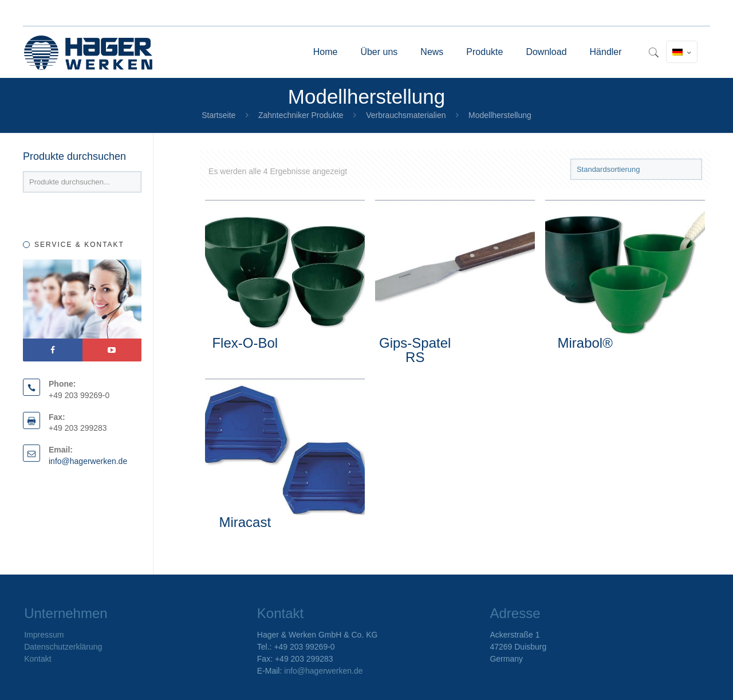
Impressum (44, 635)
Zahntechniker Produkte (301, 115)
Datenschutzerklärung (63, 647)
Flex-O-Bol (245, 343)
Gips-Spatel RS (415, 350)
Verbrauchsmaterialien (406, 115)
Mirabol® (585, 343)
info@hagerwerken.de (88, 461)
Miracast (245, 522)
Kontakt (38, 659)
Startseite (218, 115)
